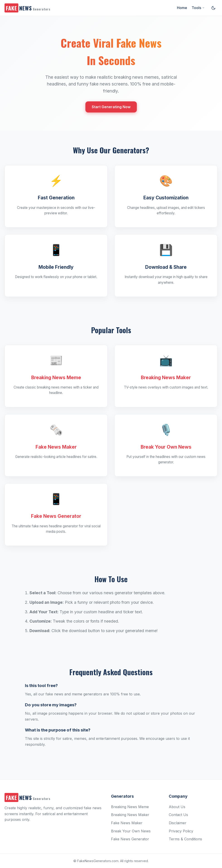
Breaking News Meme (130, 807)
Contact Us (178, 815)
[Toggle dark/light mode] (213, 8)
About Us (177, 807)
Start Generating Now (111, 107)
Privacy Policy (181, 831)
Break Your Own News (131, 831)
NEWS (27, 8)
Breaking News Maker (130, 815)
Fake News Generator (130, 839)
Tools (198, 8)
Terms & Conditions (185, 839)
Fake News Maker (127, 823)
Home (182, 8)
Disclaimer (178, 823)
